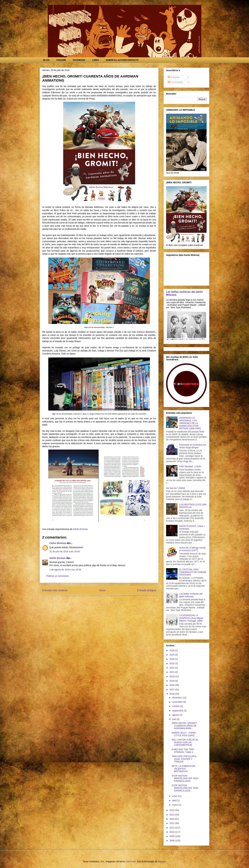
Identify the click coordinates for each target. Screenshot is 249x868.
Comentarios (176, 82)
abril (175, 801)
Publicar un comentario (58, 576)
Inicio (102, 590)
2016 (172, 694)
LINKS (96, 60)
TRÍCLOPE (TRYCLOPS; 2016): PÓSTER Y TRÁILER (184, 759)
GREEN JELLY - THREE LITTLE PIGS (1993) (184, 734)
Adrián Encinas (57, 558)
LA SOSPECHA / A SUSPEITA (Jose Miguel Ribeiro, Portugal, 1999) (191, 618)
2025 (172, 655)
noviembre (178, 702)
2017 (172, 690)
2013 (172, 819)
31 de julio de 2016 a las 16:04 (65, 552)
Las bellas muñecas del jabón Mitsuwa (191, 595)
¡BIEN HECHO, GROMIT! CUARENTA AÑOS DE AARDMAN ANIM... (184, 726)
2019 (172, 681)
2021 (172, 672)
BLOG (46, 60)
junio (175, 796)
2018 (172, 685)
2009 (172, 836)
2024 (172, 659)
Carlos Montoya (58, 543)
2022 (172, 668)
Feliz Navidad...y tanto (190, 466)
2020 (172, 676)
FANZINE (61, 60)
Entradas (174, 77)
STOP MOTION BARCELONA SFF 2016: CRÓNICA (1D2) (185, 788)
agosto (176, 715)
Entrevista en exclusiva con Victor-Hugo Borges (193, 446)
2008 (172, 841)
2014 (172, 815)
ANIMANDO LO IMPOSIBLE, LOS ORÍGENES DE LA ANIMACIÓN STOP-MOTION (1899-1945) (190, 423)
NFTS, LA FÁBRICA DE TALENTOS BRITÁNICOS (183, 769)
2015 (172, 810)
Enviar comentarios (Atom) (106, 599)
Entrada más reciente (55, 590)
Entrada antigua (147, 590)
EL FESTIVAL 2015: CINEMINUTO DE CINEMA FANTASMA (193, 572)
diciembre (177, 698)
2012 (172, 823)
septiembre (178, 711)
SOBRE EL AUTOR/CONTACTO (122, 60)
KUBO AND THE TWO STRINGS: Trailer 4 (183, 751)
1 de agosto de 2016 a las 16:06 (65, 570)
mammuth (131, 861)
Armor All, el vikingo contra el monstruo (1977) (192, 549)
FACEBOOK (79, 60)
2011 (172, 828)
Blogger (162, 861)
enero (175, 805)
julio (174, 719)
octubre (176, 706)
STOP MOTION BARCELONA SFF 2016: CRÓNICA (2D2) (185, 778)
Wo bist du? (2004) (175, 488)
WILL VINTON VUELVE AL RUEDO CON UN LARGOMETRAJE (185, 742)
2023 (172, 663)
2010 (172, 832)
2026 (172, 650)
